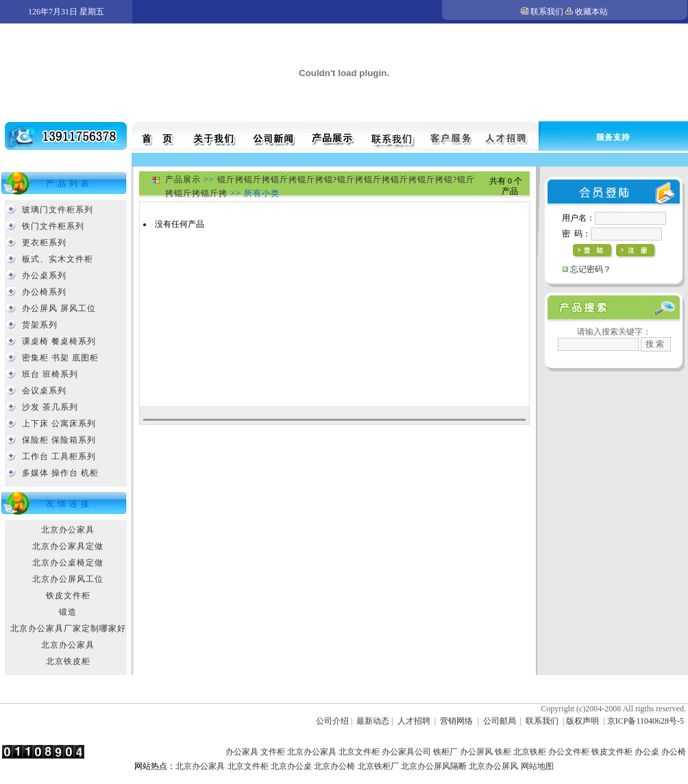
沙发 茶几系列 (50, 407)
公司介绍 (332, 721)
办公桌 (647, 752)
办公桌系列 (44, 275)
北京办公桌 (291, 766)
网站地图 (537, 766)
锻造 (68, 612)
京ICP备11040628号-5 (646, 721)
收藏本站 (591, 12)
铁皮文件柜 (68, 596)
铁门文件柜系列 (53, 226)
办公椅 (674, 752)
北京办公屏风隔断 (434, 766)
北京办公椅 (334, 766)
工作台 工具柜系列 (59, 456)
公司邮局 (500, 721)
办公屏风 (476, 752)
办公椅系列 (44, 292)
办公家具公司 (406, 752)
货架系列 (40, 325)
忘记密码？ (591, 269)
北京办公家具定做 (68, 546)
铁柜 (503, 752)
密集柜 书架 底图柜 (60, 358)
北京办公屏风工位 (68, 579)
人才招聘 (414, 721)
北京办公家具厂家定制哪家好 (68, 628)
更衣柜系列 (44, 243)
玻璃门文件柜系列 (58, 210)
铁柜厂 (445, 752)
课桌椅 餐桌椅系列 (59, 341)
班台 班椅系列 (50, 374)
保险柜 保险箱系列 (59, 440)
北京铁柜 (530, 752)
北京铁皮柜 (68, 661)
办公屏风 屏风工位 (59, 308)
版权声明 (582, 721)
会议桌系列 (44, 391)
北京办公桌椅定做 (68, 563)
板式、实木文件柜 (58, 259)
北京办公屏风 (493, 766)
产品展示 (183, 180)
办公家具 (242, 752)
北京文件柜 (359, 752)
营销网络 (456, 721)
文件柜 (273, 752)
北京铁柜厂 (378, 766)
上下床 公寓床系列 (59, 424)
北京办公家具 (68, 530)
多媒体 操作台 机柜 (60, 473)
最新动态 (373, 721)
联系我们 (547, 12)
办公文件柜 (569, 752)
